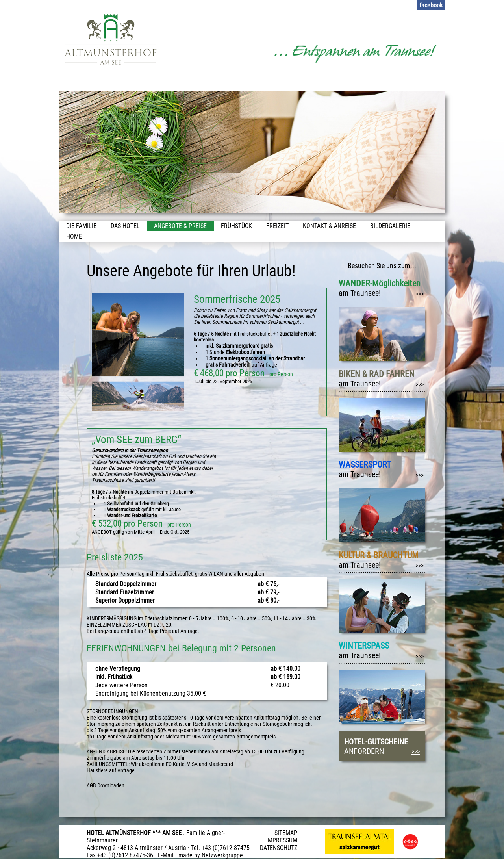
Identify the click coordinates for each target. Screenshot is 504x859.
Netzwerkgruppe (222, 855)
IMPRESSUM (282, 840)
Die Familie (81, 226)
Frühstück (236, 226)
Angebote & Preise (180, 226)
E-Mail (166, 855)
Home (74, 237)
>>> (420, 294)
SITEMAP (286, 833)
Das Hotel (125, 226)
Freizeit (277, 226)
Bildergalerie (390, 226)
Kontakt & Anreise (329, 226)
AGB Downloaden (106, 785)
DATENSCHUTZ (279, 848)
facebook (431, 5)
